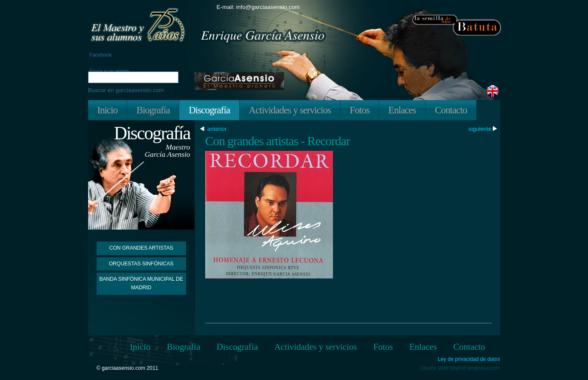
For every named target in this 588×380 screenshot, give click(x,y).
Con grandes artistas (141, 248)
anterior (218, 129)
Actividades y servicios (290, 110)
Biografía (153, 110)
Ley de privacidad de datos (469, 359)
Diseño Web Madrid (443, 368)
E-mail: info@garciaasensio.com (258, 7)
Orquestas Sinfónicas (141, 264)
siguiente (480, 129)
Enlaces (402, 110)
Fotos (359, 110)
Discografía (209, 110)
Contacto (451, 110)
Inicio (107, 110)
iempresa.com (484, 368)
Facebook (100, 55)
